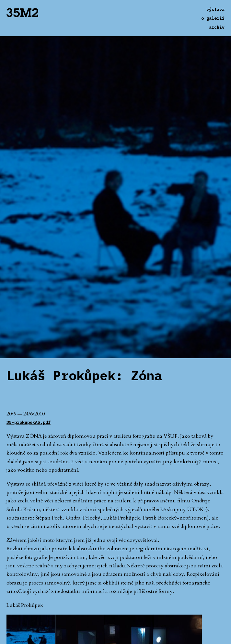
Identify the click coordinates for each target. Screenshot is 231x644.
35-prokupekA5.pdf (29, 422)
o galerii (213, 18)
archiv (217, 27)
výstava (215, 9)
